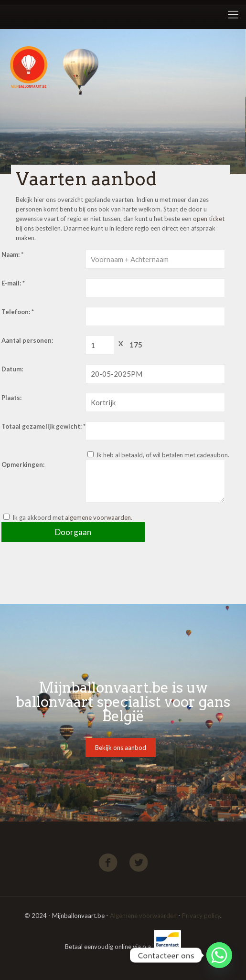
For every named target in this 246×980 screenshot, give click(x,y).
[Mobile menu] (233, 14)
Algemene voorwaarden (143, 916)
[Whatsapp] (219, 955)
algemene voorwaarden (98, 517)
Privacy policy (201, 916)
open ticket (209, 219)
